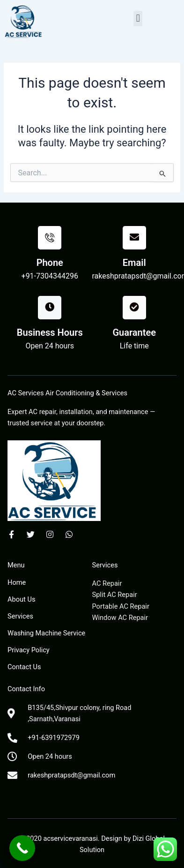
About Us (21, 599)
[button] (138, 19)
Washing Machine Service (46, 633)
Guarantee (134, 332)
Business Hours (50, 332)
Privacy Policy (29, 650)
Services (20, 616)
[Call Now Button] (22, 848)
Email (134, 263)
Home (17, 582)
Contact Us (24, 667)
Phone (50, 263)
